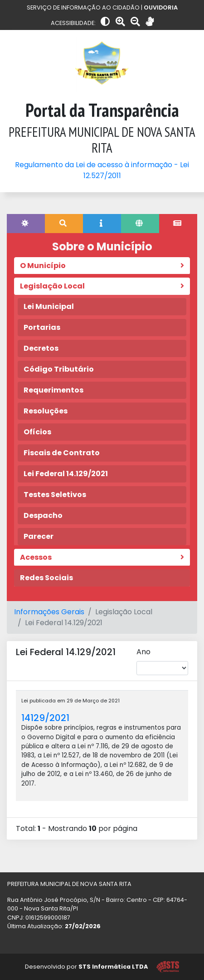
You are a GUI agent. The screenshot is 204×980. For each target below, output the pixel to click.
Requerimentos (53, 390)
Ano (143, 652)
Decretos (41, 348)
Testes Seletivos (55, 495)
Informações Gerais (49, 612)
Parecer (39, 536)
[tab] (26, 224)
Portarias (42, 327)
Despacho (43, 515)
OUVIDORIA (161, 7)
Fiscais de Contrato (62, 453)
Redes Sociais (46, 578)
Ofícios (37, 432)
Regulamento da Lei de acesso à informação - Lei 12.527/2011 (102, 170)
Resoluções (46, 411)
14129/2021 (45, 718)
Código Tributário (59, 369)
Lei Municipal (49, 306)
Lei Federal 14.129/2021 (66, 474)
